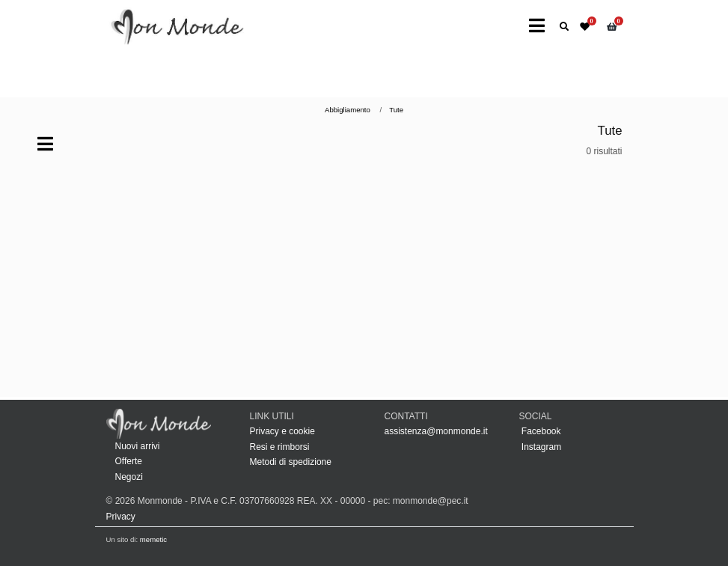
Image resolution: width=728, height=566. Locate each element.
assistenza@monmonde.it (436, 431)
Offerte (129, 461)
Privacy (121, 517)
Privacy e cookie (282, 431)
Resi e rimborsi (280, 447)
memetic (153, 539)
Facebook (540, 431)
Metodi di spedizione (291, 462)
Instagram (541, 447)
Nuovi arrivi (138, 446)
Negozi (129, 477)
